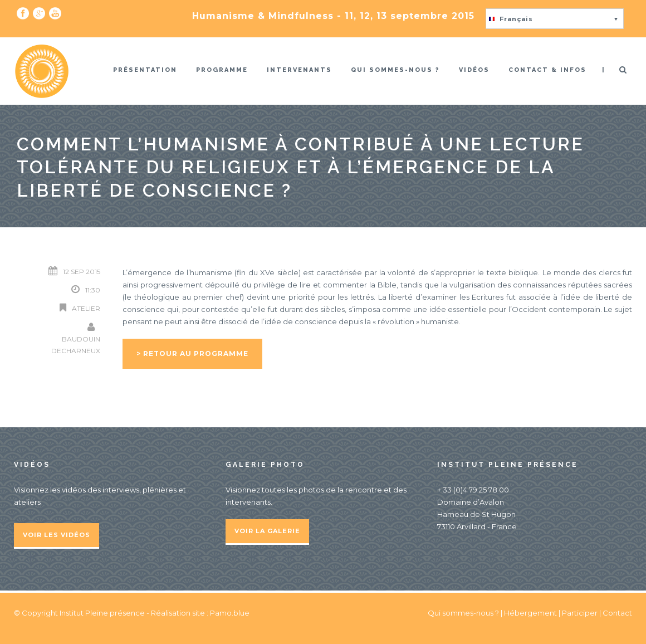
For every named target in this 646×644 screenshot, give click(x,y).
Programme (222, 70)
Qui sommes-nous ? (395, 70)
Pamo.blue (230, 613)
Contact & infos (547, 70)
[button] (555, 19)
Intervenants (299, 70)
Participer (580, 613)
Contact (617, 613)
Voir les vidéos (57, 535)
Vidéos (474, 70)
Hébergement (530, 613)
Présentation (145, 70)
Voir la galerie (267, 531)
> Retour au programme (192, 353)
